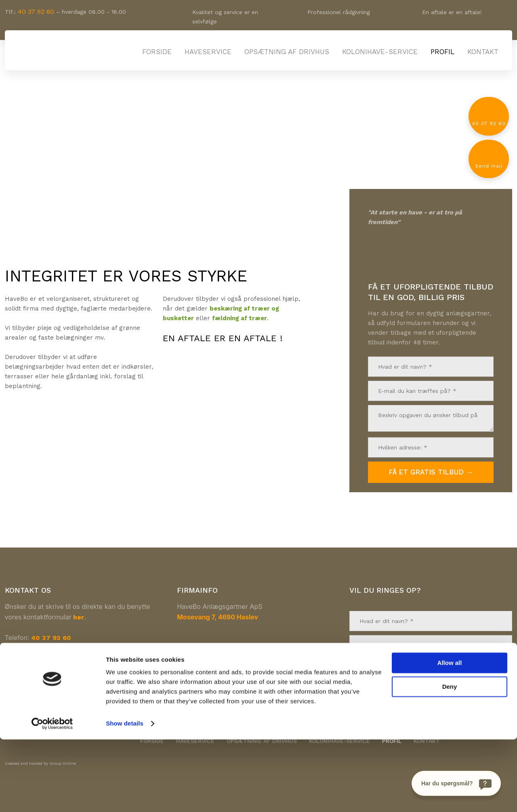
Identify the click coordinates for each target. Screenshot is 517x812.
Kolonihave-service (380, 52)
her (79, 617)
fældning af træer (240, 318)
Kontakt (483, 52)
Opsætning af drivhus (287, 52)
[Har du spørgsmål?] (456, 783)
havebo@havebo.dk (59, 648)
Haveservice (208, 52)
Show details (125, 796)
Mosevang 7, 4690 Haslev (218, 617)
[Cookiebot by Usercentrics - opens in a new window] (52, 796)
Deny (450, 759)
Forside (157, 52)
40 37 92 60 (36, 12)
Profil (442, 52)
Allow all (450, 735)
